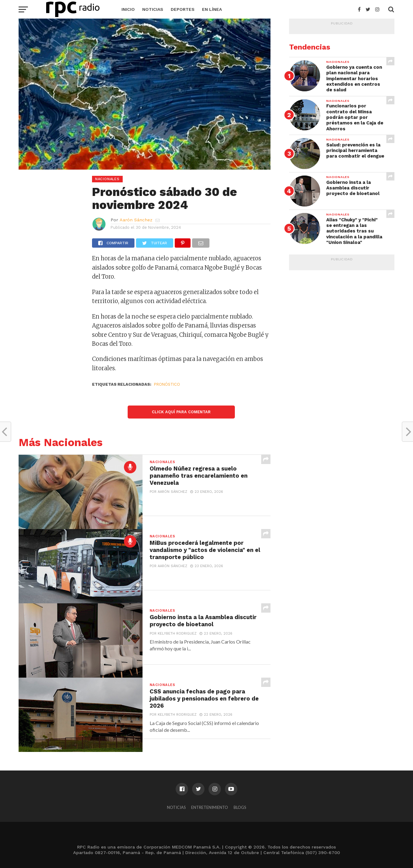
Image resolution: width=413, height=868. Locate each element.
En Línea (212, 9)
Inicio (128, 9)
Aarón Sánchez (136, 220)
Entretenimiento (210, 807)
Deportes (183, 9)
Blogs (240, 807)
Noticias (153, 9)
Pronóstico (167, 384)
